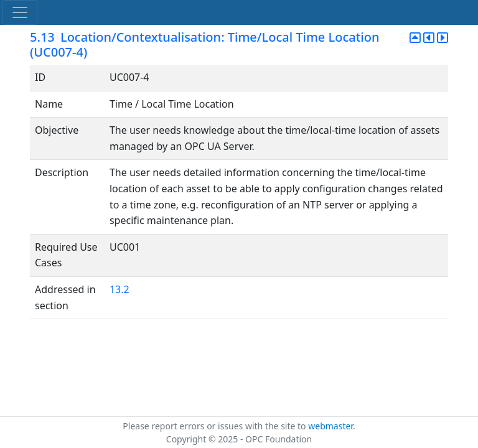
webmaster (330, 426)
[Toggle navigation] (20, 12)
